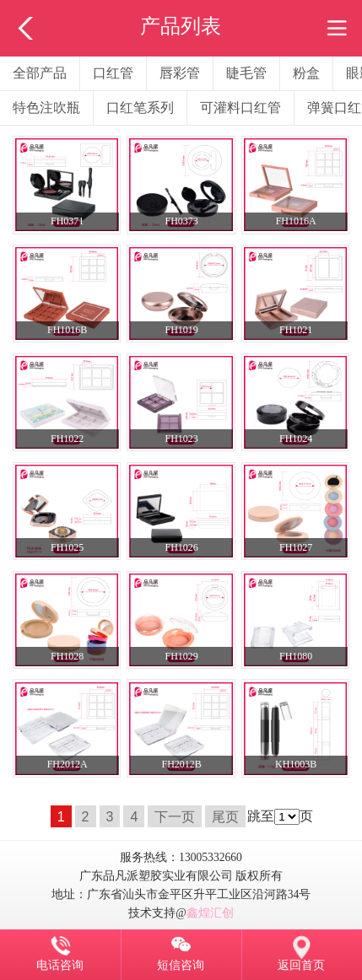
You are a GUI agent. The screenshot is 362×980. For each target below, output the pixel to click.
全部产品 (40, 73)
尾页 (225, 816)
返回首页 (301, 965)
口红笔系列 (140, 108)
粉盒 (306, 73)
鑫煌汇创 (210, 913)
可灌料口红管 (240, 108)
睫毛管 (246, 73)
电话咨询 (60, 965)
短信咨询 (181, 965)
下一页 (175, 816)
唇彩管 (180, 73)
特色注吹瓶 (46, 108)
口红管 (113, 73)
